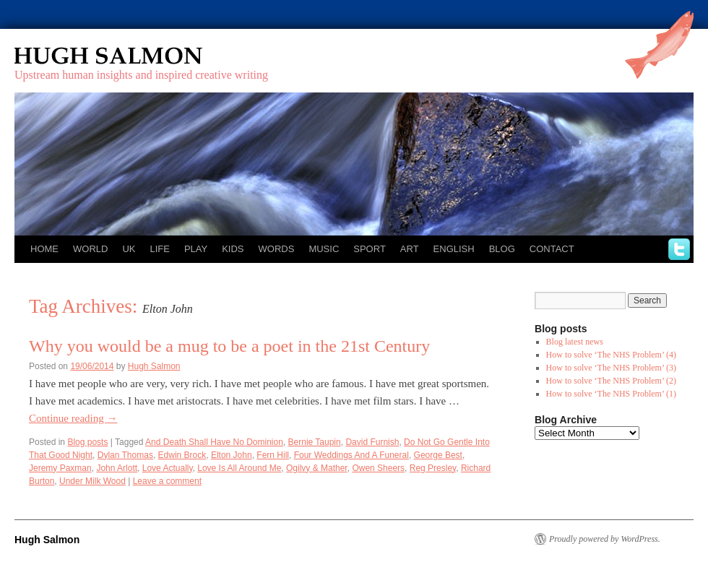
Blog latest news (575, 342)
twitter (679, 249)
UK (129, 249)
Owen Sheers (378, 468)
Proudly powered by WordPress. (605, 539)
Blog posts (87, 442)
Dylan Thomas (125, 455)
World (90, 249)
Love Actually (168, 468)
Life (159, 249)
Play (196, 249)
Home (44, 249)
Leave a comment (167, 481)
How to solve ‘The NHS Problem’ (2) (611, 381)
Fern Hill (273, 455)
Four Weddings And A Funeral (351, 455)
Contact (552, 249)
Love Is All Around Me (239, 468)
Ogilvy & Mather (317, 468)
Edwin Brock (182, 455)
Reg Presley (433, 468)
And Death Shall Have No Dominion (214, 442)
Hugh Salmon (150, 56)
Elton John (232, 455)
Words (277, 249)
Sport (370, 249)
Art (410, 249)
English (454, 249)
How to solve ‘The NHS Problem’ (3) (611, 368)
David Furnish (372, 442)
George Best (438, 455)
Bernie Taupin (315, 442)
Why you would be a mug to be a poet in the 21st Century (229, 346)
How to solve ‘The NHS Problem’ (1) (611, 394)
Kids (233, 249)
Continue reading (73, 418)
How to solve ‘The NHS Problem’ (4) (611, 355)
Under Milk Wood (92, 481)
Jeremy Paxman (60, 468)
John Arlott (117, 468)
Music (324, 249)
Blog (502, 249)
